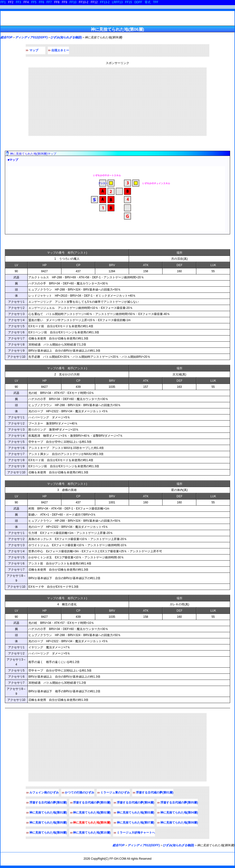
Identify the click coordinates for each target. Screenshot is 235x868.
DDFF (138, 2)
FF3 (18, 2)
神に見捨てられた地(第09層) (48, 833)
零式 (148, 2)
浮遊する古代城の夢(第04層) (135, 803)
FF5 (34, 2)
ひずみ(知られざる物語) (66, 37)
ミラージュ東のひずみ (115, 792)
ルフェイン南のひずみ (44, 792)
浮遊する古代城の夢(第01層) (155, 792)
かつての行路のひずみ (80, 792)
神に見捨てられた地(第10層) (92, 833)
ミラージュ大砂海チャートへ (136, 833)
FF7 (49, 2)
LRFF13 (117, 2)
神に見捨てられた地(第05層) (48, 823)
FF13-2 (105, 2)
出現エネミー (60, 50)
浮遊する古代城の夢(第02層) (48, 803)
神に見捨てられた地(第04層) (179, 813)
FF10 (73, 2)
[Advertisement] (117, 102)
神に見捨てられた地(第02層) (92, 813)
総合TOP (6, 37)
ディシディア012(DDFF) (31, 37)
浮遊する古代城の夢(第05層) (179, 803)
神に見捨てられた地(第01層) (48, 813)
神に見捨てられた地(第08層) (179, 823)
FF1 (3, 2)
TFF (156, 2)
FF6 (41, 2)
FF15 (129, 2)
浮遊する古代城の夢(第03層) (92, 803)
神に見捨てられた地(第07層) (135, 823)
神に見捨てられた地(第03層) (135, 813)
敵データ (13, 242)
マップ (34, 50)
